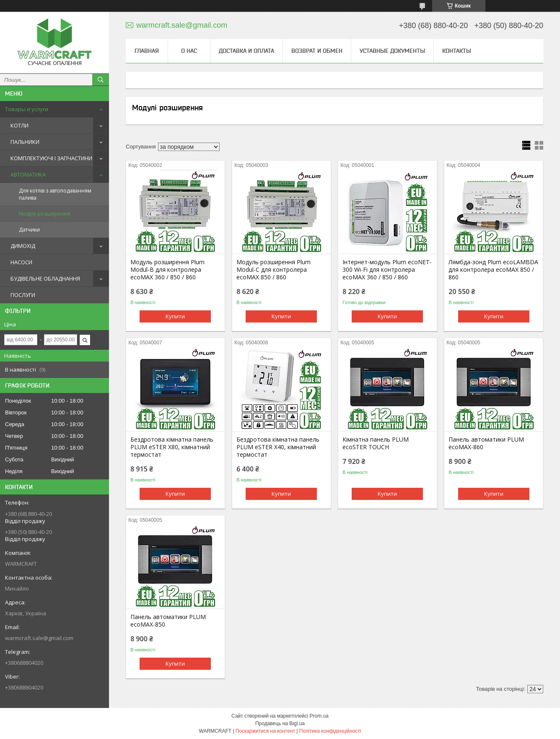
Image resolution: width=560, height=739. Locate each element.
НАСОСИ (21, 262)
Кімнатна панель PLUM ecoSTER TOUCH (376, 443)
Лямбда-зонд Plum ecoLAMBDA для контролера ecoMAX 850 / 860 (493, 270)
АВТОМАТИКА (28, 174)
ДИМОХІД (23, 246)
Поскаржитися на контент (265, 731)
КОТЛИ (19, 125)
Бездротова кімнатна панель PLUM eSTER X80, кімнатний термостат (172, 447)
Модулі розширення (45, 214)
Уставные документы (392, 51)
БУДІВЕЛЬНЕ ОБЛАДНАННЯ (45, 278)
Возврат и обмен (317, 51)
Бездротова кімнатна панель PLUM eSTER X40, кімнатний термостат (278, 447)
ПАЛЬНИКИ (25, 142)
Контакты (457, 51)
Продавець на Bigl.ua (280, 723)
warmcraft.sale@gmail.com (39, 638)
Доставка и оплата (246, 51)
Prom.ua (319, 716)
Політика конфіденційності (330, 731)
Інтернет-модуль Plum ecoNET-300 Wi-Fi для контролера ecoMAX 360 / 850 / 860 (387, 270)
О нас (189, 51)
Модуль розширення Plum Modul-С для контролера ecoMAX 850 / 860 (274, 270)
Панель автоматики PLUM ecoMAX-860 (486, 443)
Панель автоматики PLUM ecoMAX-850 (168, 621)
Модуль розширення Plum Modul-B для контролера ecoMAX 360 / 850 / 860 (167, 270)
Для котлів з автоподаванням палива (55, 194)
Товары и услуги (27, 109)
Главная (147, 51)
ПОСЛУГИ (23, 295)
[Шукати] (101, 80)
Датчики (29, 230)
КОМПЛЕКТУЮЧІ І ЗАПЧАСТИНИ (51, 158)
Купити (175, 316)
